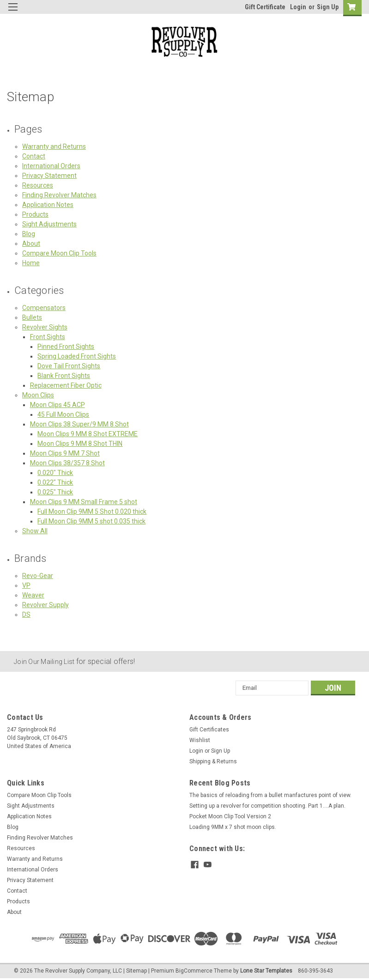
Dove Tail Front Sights (69, 366)
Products (35, 214)
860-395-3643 (315, 971)
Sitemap (136, 971)
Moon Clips (38, 395)
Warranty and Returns (54, 146)
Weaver (33, 595)
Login (298, 7)
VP (26, 585)
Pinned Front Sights (66, 347)
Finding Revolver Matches (59, 195)
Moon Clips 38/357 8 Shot (67, 463)
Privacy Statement (49, 176)
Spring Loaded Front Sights (77, 356)
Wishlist (200, 740)
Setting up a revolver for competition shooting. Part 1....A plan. (267, 806)
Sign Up (328, 7)
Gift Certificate (265, 7)
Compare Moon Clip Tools (59, 253)
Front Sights (48, 337)
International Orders (51, 166)
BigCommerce (194, 971)
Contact (34, 156)
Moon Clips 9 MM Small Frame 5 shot (84, 502)
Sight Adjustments (49, 224)
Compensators (44, 308)
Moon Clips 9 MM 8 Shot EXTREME (88, 434)
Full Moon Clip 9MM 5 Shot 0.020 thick (92, 511)
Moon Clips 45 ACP (57, 405)
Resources (38, 185)
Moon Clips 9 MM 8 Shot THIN (80, 444)
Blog (29, 234)
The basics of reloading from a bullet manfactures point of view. (270, 795)
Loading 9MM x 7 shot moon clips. (233, 827)
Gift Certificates (209, 730)
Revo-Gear (38, 576)
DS (26, 615)
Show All (35, 531)
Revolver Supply (45, 605)
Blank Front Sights (64, 376)
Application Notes (48, 205)
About (31, 243)
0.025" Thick (55, 492)
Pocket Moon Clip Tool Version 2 (230, 816)
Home (31, 263)
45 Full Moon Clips (63, 414)
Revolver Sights (45, 327)
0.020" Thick (55, 473)
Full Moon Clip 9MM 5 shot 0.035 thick (91, 521)
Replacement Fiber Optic (66, 385)
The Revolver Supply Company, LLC (78, 971)
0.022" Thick (55, 482)
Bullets (32, 317)
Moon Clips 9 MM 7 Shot (65, 453)
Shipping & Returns (213, 761)
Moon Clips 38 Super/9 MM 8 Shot (79, 424)
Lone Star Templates (266, 971)
